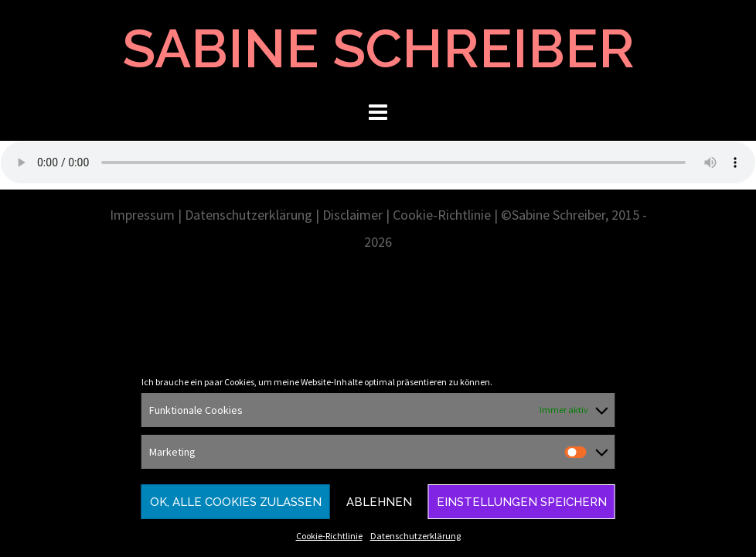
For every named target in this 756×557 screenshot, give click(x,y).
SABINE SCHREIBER (378, 48)
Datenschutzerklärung (415, 536)
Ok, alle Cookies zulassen (236, 502)
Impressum (142, 215)
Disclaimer (352, 215)
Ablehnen (379, 502)
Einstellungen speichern (522, 502)
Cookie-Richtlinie (329, 536)
